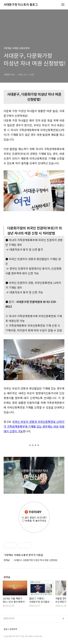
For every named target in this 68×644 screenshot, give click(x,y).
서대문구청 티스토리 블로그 (21, 5)
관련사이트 (9, 618)
